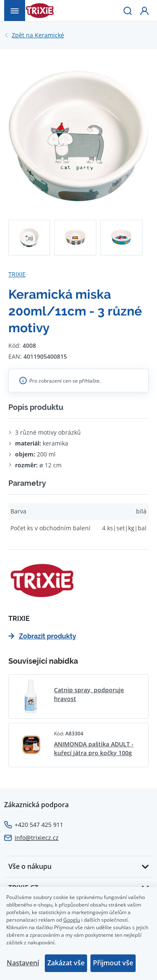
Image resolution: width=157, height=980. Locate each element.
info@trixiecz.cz (37, 838)
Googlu (72, 920)
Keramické (38, 35)
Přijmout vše (113, 963)
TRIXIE (17, 274)
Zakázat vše (66, 963)
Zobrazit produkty (42, 636)
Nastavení (23, 963)
